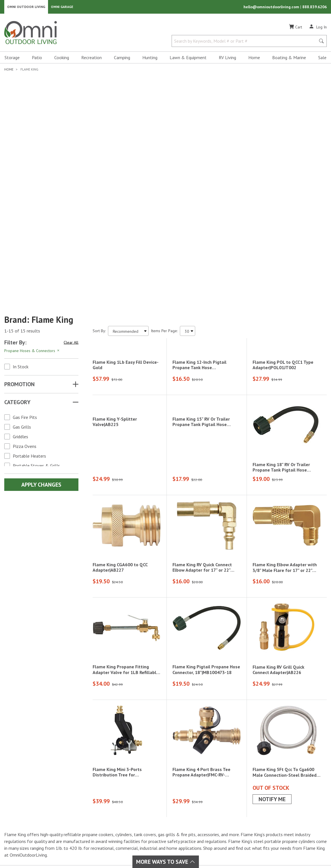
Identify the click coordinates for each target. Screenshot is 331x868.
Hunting (150, 59)
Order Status (203, 790)
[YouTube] (43, 802)
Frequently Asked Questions (217, 810)
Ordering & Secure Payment (217, 817)
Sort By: (99, 174)
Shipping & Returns (208, 797)
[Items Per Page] (188, 174)
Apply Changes (41, 328)
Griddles (20, 280)
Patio (37, 59)
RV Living (227, 59)
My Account (201, 783)
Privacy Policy (257, 849)
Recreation (91, 59)
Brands (93, 783)
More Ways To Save (166, 862)
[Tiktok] (37, 812)
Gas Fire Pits (25, 261)
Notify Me (272, 690)
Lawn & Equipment (188, 59)
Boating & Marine (289, 59)
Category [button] (17, 245)
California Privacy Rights (299, 849)
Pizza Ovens (25, 290)
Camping (122, 59)
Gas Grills (22, 270)
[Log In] (318, 28)
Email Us (288, 807)
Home (254, 59)
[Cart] (295, 28)
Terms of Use (226, 849)
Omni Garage (62, 7)
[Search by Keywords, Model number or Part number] (245, 42)
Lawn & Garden (154, 790)
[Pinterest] (24, 812)
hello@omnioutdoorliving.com (272, 7)
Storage (12, 59)
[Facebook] (18, 802)
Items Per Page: (164, 174)
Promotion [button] (19, 228)
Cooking (62, 59)
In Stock (21, 210)
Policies (198, 803)
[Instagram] (31, 802)
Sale (322, 59)
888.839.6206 (315, 7)
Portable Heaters (29, 299)
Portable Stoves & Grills (36, 309)
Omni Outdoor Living (26, 7)
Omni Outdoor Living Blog (215, 824)
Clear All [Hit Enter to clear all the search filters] (71, 185)
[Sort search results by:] (128, 174)
